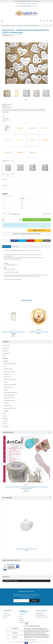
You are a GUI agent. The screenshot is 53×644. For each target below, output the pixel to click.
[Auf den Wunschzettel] (48, 41)
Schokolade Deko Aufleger (9, 395)
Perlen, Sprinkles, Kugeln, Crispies (10, 393)
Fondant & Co (5, 351)
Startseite (23, 4)
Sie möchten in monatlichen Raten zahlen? (27, 234)
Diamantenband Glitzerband (9, 364)
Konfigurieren (15, 633)
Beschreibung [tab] (7, 247)
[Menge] (12, 220)
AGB (20, 616)
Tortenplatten (5, 419)
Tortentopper (6, 403)
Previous (3, 321)
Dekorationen (10, 107)
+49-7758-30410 (27, 6)
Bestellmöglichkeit (39, 613)
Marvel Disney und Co (8, 387)
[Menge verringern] (3, 220)
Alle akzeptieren (15, 628)
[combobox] (26, 118)
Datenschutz (33, 640)
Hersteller (34, 4)
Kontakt (29, 4)
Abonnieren (34, 601)
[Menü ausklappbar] (2, 21)
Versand (10, 196)
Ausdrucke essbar (6, 346)
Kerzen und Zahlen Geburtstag (10, 385)
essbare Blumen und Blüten (9, 372)
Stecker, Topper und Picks (9, 398)
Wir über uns (6, 613)
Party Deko (6, 390)
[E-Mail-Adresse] (21, 601)
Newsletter (6, 617)
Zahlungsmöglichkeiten (41, 615)
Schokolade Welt (6, 353)
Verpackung (5, 421)
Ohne (9, 175)
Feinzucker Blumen (8, 374)
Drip (5, 366)
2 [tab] (27, 100)
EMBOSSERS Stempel (8, 369)
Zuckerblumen (6, 426)
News (18, 4)
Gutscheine (5, 424)
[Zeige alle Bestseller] (50, 432)
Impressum (27, 640)
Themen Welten (6, 348)
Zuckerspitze (6, 411)
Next (50, 321)
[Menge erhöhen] (20, 220)
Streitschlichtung (7, 615)
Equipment (5, 416)
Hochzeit (6, 382)
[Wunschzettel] (47, 21)
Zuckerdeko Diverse (8, 406)
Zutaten (4, 356)
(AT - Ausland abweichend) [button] (16, 214)
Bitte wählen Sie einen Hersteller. (11, 581)
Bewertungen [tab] (15, 247)
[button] (41, 21)
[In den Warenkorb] (37, 220)
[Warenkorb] (51, 21)
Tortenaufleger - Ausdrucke (9, 400)
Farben (4, 414)
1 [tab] (26, 100)
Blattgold (6, 361)
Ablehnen (15, 637)
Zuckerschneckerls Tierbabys (10, 408)
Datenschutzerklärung (35, 594)
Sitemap (21, 618)
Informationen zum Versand (42, 617)
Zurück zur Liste (4, 26)
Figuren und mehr (7, 377)
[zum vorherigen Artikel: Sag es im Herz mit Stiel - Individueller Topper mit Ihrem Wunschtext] (47, 26)
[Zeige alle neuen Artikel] (50, 498)
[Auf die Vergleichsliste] (46, 41)
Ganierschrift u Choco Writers (10, 379)
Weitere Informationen (36, 234)
